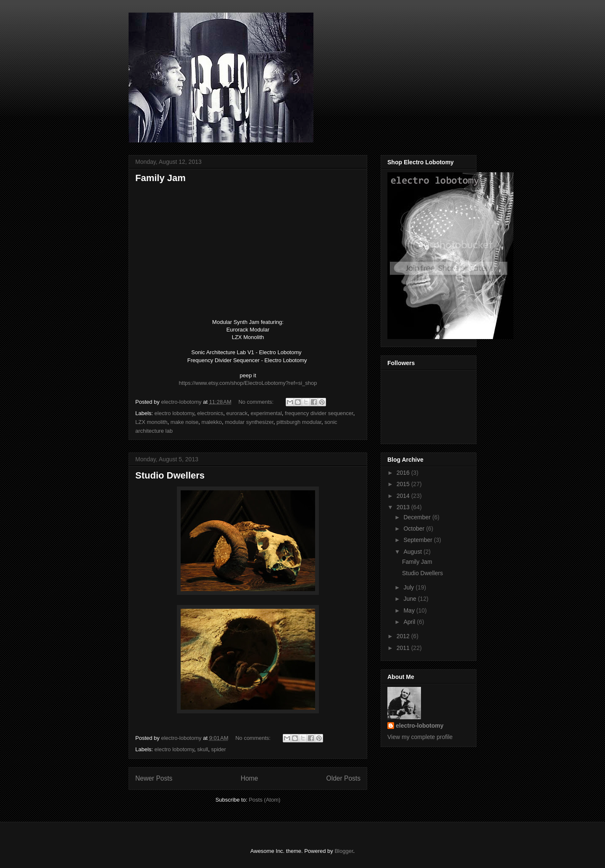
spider (218, 749)
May (410, 610)
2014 (404, 496)
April (410, 622)
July (409, 587)
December (418, 517)
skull (203, 749)
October (415, 529)
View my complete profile (420, 737)
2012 (404, 636)
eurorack (237, 413)
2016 (404, 473)
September (418, 540)
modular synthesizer (249, 422)
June (410, 599)
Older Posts (343, 778)
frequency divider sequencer (319, 413)
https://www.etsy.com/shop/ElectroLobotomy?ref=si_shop (248, 383)
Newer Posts (154, 778)
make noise (184, 422)
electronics (210, 413)
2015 (404, 484)
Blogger (344, 851)
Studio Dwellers (170, 475)
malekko (212, 422)
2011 (404, 648)
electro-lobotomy (420, 726)
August (413, 552)
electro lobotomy (174, 413)
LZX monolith (151, 422)
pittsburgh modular (299, 422)
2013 (404, 507)
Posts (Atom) (264, 800)
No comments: (256, 402)
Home (250, 778)
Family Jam (160, 178)
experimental (266, 413)
